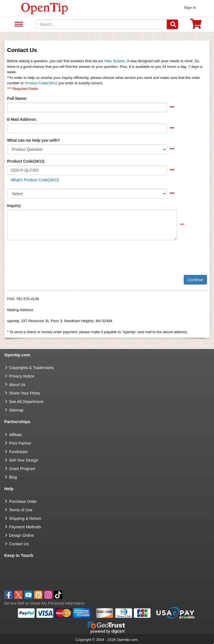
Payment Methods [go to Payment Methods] (25, 527)
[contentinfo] (45, 8)
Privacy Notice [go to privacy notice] (22, 376)
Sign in (190, 7)
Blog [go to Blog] (13, 477)
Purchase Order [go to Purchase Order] (23, 501)
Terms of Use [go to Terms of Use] (21, 510)
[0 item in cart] (196, 26)
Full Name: (17, 98)
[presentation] (50, 255)
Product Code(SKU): (26, 161)
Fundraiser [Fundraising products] (19, 452)
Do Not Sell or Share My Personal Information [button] (44, 603)
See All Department (18, 24)
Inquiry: (14, 206)
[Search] (172, 24)
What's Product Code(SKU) (35, 180)
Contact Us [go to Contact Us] (19, 544)
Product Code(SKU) (41, 83)
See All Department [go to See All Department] (26, 402)
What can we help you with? (34, 140)
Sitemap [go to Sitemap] (16, 410)
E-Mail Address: (22, 119)
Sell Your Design (24, 460)
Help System (115, 61)
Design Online (22, 535)
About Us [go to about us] (17, 385)
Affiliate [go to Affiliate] (16, 435)
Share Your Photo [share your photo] (25, 393)
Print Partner (20, 443)
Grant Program (22, 469)
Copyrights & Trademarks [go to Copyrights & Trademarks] (31, 368)
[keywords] (102, 24)
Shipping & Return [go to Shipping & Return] (25, 518)
